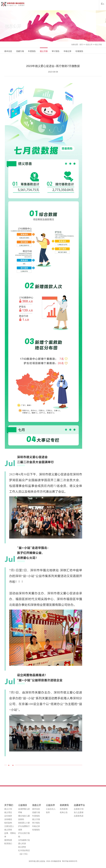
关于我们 (9, 805)
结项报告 (79, 51)
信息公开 (89, 45)
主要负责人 (9, 826)
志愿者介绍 (79, 809)
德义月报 (98, 45)
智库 (48, 812)
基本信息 (8, 51)
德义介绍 (8, 809)
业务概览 (8, 819)
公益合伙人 (51, 809)
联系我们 (8, 844)
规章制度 (8, 840)
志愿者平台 (79, 805)
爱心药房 (22, 844)
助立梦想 (22, 847)
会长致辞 (8, 816)
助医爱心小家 (24, 823)
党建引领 (20, 51)
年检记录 (67, 51)
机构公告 (64, 812)
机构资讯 (64, 805)
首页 (81, 45)
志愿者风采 (79, 816)
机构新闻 (64, 809)
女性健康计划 (24, 840)
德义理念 (8, 812)
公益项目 (23, 805)
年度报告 (32, 51)
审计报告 (56, 51)
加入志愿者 (79, 812)
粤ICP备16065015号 (70, 861)
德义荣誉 (8, 830)
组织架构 (8, 823)
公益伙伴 (50, 805)
